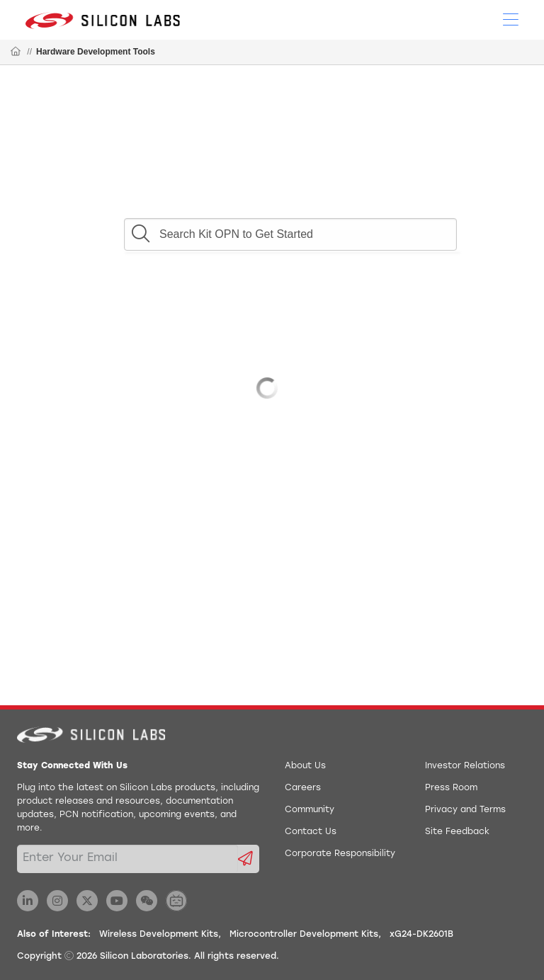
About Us (305, 766)
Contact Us (311, 832)
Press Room (451, 788)
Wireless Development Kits (159, 935)
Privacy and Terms (465, 810)
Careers (303, 788)
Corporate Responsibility (340, 854)
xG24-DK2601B (421, 935)
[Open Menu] (511, 18)
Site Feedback (457, 832)
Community (310, 810)
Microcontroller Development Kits (304, 935)
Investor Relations (465, 766)
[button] (140, 230)
